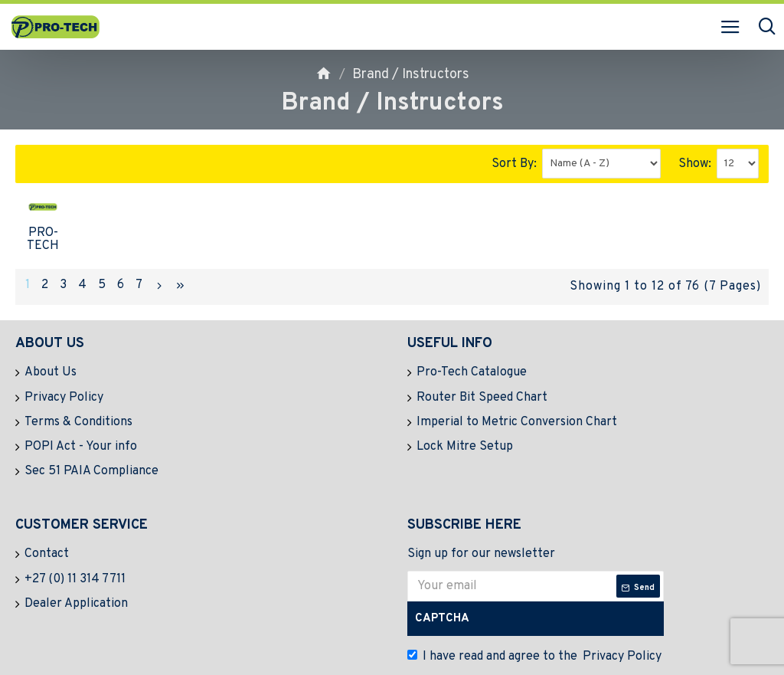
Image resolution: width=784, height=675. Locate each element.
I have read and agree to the (536, 624)
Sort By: (514, 164)
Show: (695, 164)
